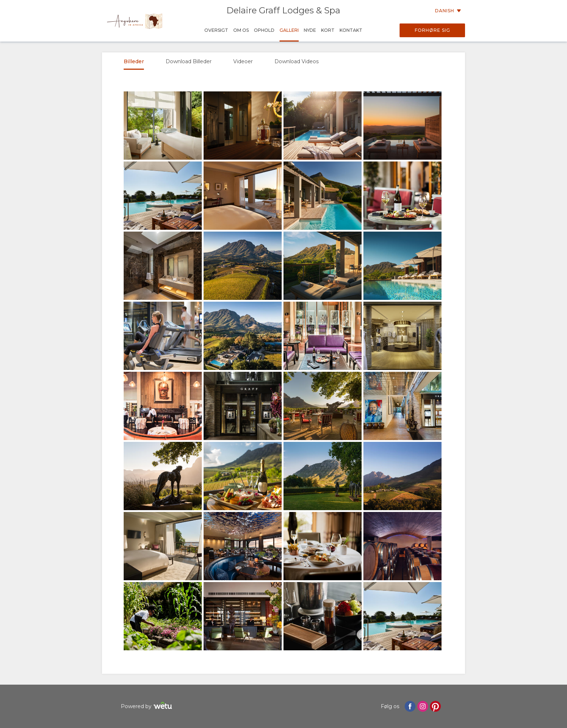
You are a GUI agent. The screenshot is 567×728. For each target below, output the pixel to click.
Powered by (147, 707)
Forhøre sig (432, 30)
